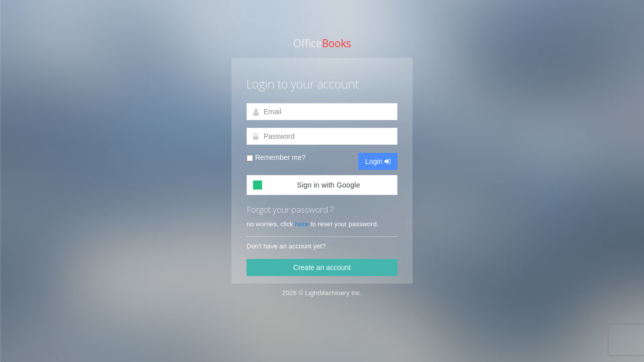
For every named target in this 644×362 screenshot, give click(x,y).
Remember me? (276, 157)
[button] (322, 185)
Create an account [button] (322, 267)
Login (378, 161)
